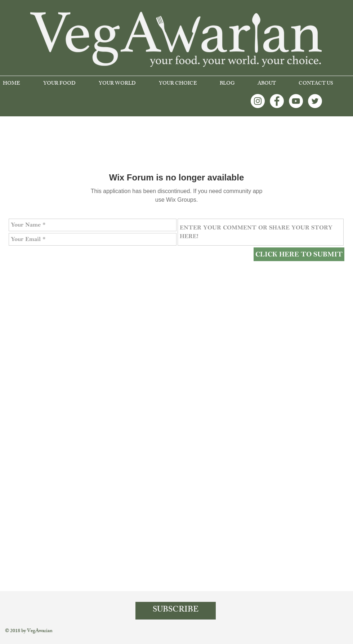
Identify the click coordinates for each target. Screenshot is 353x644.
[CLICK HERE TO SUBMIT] (299, 254)
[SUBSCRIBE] (176, 611)
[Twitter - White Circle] (315, 101)
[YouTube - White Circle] (296, 101)
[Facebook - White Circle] (277, 101)
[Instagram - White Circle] (258, 101)
